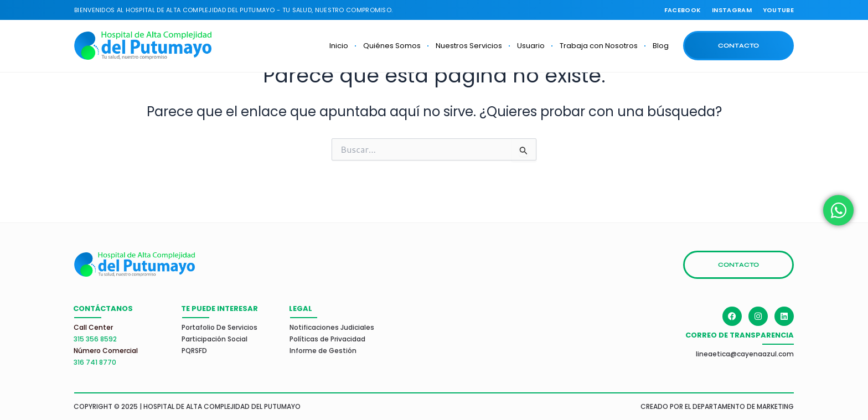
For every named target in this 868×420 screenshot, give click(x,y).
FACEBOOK (683, 10)
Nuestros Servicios (469, 46)
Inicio (339, 46)
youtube (778, 10)
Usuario (531, 46)
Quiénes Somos (392, 46)
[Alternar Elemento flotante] (838, 210)
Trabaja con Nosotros (599, 46)
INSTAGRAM (732, 10)
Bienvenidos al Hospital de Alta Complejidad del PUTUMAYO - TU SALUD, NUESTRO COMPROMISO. (233, 10)
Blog (661, 46)
